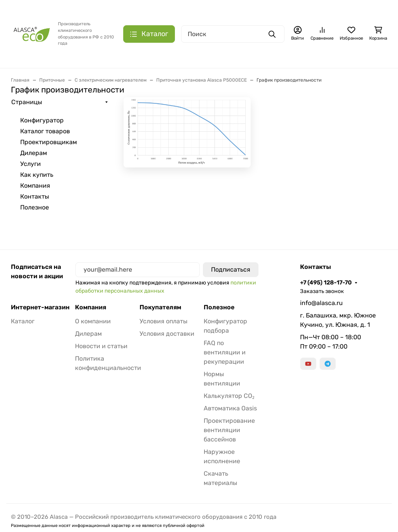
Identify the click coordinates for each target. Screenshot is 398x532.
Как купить (37, 175)
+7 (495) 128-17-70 (326, 283)
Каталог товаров (45, 131)
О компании (93, 321)
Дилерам (34, 153)
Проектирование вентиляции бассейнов (229, 430)
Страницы (27, 102)
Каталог (23, 321)
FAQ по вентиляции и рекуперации (225, 352)
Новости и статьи (101, 346)
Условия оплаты (163, 321)
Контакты (35, 196)
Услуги (31, 164)
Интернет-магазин (40, 307)
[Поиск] (233, 34)
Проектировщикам (49, 142)
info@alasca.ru (321, 303)
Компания (35, 186)
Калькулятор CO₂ (229, 396)
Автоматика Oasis (230, 408)
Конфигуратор (42, 120)
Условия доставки (167, 334)
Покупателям (160, 307)
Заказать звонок (322, 291)
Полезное (35, 207)
